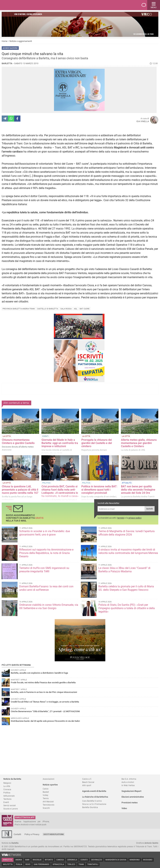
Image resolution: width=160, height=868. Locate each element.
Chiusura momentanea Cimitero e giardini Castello (18, 441)
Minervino (135, 860)
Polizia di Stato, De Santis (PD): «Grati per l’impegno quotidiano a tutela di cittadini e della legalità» (127, 608)
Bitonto (49, 860)
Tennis (46, 798)
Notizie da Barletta (12, 779)
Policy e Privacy (32, 834)
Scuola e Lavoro (11, 809)
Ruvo (28, 864)
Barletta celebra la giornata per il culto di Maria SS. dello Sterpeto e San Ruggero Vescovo (126, 588)
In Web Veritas (128, 785)
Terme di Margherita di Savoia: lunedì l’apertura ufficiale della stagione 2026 (126, 533)
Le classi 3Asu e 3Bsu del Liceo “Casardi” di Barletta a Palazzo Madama (124, 570)
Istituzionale (9, 796)
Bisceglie (37, 860)
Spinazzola (58, 864)
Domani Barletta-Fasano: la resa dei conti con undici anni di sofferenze (46, 588)
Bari (27, 860)
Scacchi (46, 808)
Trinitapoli (93, 864)
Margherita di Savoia (116, 860)
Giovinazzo (97, 860)
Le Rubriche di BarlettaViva (95, 797)
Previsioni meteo (130, 803)
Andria (19, 860)
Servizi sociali (10, 805)
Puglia (19, 864)
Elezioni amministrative (133, 797)
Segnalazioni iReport (131, 791)
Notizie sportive (50, 785)
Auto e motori (128, 782)
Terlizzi (71, 864)
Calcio (46, 789)
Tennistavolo (49, 805)
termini (121, 518)
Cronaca (7, 789)
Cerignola (72, 860)
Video (124, 808)
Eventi (6, 802)
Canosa (60, 860)
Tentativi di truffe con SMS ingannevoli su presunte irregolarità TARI (44, 570)
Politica (7, 793)
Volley (45, 795)
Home (5, 41)
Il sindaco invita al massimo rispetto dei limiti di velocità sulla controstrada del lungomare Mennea (128, 551)
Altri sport (87, 785)
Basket (46, 792)
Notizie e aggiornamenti (21, 41)
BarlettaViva (19, 5)
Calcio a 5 (87, 779)
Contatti (17, 834)
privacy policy (135, 518)
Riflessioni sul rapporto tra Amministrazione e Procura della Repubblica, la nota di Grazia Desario (46, 553)
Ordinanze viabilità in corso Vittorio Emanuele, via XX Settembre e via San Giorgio (49, 607)
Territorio (7, 799)
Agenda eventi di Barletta (94, 791)
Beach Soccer (88, 782)
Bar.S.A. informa (129, 779)
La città (7, 786)
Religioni (7, 783)
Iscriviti (150, 509)
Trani (81, 864)
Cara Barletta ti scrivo (92, 801)
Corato (84, 860)
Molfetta (8, 864)
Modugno (148, 860)
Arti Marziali (48, 802)
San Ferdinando (42, 864)
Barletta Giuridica (90, 807)
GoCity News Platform (54, 834)
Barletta (8, 860)
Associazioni (49, 779)
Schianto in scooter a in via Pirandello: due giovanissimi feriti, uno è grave (45, 533)
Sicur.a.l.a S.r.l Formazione (94, 804)
